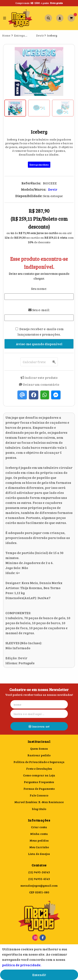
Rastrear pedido (39, 755)
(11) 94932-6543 (39, 879)
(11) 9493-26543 (39, 872)
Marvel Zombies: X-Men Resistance (39, 802)
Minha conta (39, 834)
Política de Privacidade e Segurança (39, 762)
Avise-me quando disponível (39, 344)
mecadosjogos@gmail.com (39, 886)
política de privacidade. (22, 965)
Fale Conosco (39, 795)
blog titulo (39, 809)
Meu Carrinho (39, 847)
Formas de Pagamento (39, 789)
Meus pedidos (39, 840)
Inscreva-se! (39, 726)
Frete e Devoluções (39, 769)
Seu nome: (39, 288)
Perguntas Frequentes (39, 782)
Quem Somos (39, 749)
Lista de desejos (39, 854)
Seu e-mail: (39, 310)
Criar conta (39, 827)
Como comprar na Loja (39, 775)
